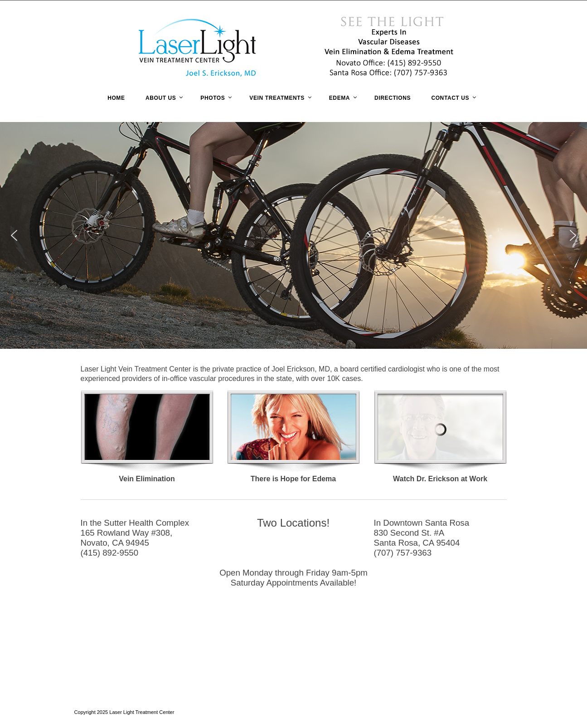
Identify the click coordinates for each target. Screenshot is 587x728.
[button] (14, 235)
